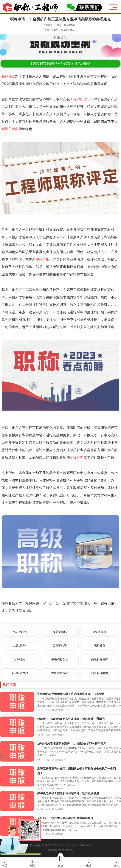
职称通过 (20, 659)
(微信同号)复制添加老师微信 (60, 64)
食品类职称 (60, 632)
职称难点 (100, 646)
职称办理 (77, 457)
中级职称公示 (60, 659)
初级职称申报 (100, 673)
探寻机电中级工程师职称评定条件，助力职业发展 (68, 793)
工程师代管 (60, 646)
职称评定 (8, 76)
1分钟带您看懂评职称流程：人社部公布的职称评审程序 (72, 744)
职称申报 (42, 259)
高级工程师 (10, 129)
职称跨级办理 (20, 673)
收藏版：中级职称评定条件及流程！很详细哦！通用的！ (72, 719)
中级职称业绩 (60, 673)
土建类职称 (20, 646)
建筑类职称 (99, 632)
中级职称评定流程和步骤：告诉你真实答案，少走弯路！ (72, 694)
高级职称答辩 (100, 659)
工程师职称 (78, 99)
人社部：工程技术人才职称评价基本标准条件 (65, 818)
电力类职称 (20, 632)
